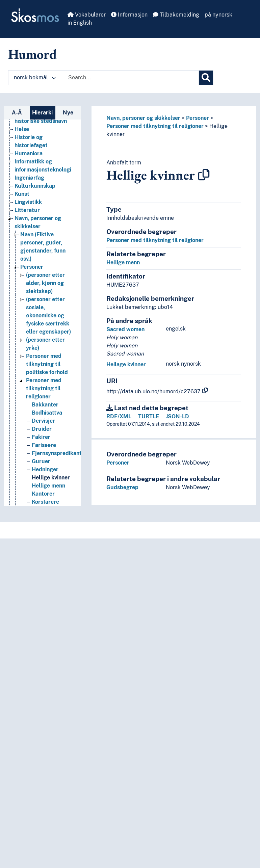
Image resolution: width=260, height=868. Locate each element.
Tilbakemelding (176, 15)
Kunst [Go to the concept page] (22, 194)
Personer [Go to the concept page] (32, 267)
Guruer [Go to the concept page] (41, 461)
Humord (32, 54)
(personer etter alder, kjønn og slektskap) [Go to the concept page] (45, 283)
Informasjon (129, 15)
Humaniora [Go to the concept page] (29, 153)
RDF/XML (119, 416)
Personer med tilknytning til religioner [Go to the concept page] (44, 388)
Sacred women (125, 329)
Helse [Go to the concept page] (22, 129)
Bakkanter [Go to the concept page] (45, 405)
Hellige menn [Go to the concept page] (48, 486)
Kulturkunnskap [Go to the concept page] (35, 186)
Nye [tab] (68, 113)
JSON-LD (177, 416)
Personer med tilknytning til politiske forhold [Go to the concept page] (47, 364)
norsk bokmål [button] (35, 77)
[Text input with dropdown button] (131, 78)
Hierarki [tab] (42, 113)
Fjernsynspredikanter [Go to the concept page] (59, 453)
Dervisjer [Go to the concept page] (43, 421)
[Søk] (206, 78)
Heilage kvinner (126, 364)
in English (80, 23)
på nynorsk (218, 15)
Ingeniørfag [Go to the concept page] (29, 178)
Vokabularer (87, 15)
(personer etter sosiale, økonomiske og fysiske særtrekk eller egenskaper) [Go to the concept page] (48, 315)
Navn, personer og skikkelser (143, 118)
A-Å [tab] (17, 113)
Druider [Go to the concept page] (42, 429)
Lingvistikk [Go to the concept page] (28, 202)
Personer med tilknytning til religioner (155, 126)
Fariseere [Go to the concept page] (44, 445)
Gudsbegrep (122, 487)
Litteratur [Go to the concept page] (27, 210)
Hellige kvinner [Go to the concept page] (51, 478)
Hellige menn (123, 262)
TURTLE (149, 416)
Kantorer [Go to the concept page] (43, 494)
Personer (198, 118)
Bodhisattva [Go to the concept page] (47, 413)
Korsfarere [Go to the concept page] (45, 502)
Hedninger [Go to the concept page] (45, 469)
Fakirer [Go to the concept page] (41, 437)
